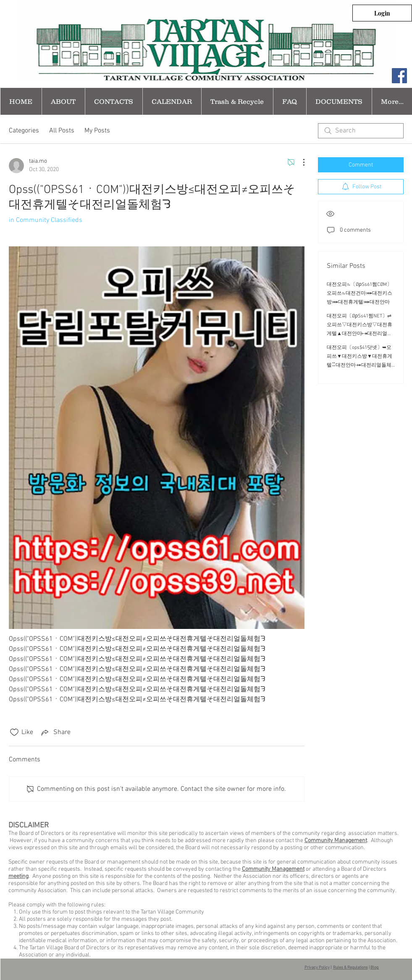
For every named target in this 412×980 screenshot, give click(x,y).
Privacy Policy (317, 968)
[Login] (382, 13)
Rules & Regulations (350, 968)
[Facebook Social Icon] (399, 76)
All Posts (62, 131)
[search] (361, 131)
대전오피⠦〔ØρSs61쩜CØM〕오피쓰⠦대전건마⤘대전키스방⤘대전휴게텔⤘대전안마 (360, 293)
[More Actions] (299, 162)
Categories (24, 131)
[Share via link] (55, 732)
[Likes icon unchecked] (14, 732)
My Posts (97, 131)
